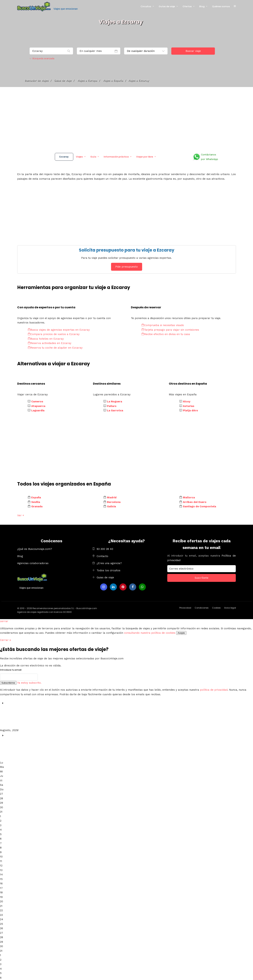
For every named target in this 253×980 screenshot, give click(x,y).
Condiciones (202, 608)
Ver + (21, 515)
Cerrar (5, 640)
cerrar (4, 621)
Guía (93, 157)
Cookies (216, 608)
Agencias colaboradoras (33, 563)
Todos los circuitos (108, 570)
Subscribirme (8, 683)
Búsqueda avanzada (42, 58)
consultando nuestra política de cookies (150, 633)
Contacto (102, 556)
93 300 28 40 (105, 549)
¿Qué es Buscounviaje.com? (35, 549)
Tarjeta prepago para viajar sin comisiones (170, 330)
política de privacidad (214, 690)
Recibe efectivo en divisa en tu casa (166, 334)
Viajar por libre (145, 157)
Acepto (181, 633)
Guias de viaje (105, 577)
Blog (202, 6)
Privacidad (185, 608)
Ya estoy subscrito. (29, 683)
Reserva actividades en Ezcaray (50, 343)
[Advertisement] (126, 119)
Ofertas (187, 6)
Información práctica (116, 157)
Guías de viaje (167, 6)
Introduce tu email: (11, 670)
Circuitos (146, 6)
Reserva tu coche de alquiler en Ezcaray (55, 348)
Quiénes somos (221, 6)
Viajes (79, 157)
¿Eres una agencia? (109, 563)
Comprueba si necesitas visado (163, 325)
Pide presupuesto (126, 267)
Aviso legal (230, 608)
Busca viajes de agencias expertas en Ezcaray (59, 330)
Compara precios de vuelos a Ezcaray (54, 334)
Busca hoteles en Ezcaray (46, 339)
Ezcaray (64, 157)
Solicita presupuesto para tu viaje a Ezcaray (127, 250)
